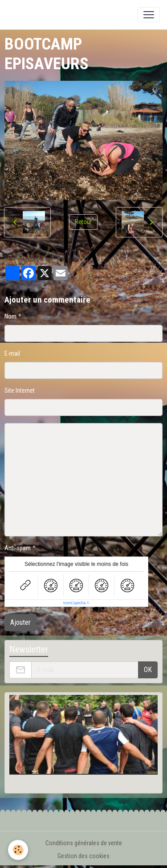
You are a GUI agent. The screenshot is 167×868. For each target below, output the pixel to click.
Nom (10, 316)
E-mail (12, 353)
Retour (83, 222)
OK (148, 670)
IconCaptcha (75, 603)
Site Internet (20, 390)
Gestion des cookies (83, 856)
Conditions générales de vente (84, 843)
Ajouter (20, 622)
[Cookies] (18, 850)
